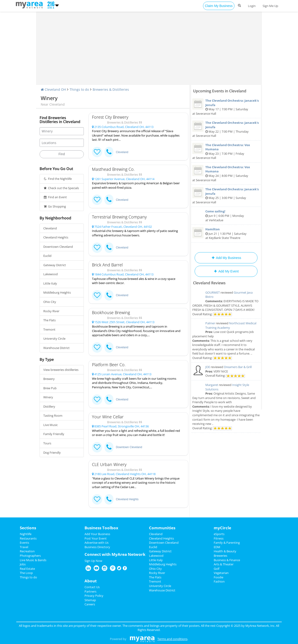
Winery (48, 397)
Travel (24, 547)
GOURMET (213, 292)
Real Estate (27, 569)
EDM (217, 547)
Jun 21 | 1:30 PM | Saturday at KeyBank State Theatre (226, 233)
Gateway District (55, 265)
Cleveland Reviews (209, 283)
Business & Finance (227, 560)
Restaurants (28, 538)
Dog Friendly (52, 453)
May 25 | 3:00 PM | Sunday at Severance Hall (226, 196)
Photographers (30, 556)
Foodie (218, 577)
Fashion (219, 581)
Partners (90, 591)
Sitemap (90, 600)
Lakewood (51, 274)
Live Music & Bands (33, 560)
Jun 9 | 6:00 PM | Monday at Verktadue (226, 216)
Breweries (220, 556)
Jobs (23, 564)
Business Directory (97, 547)
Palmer (210, 323)
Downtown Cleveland (58, 247)
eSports (219, 534)
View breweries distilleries (61, 370)
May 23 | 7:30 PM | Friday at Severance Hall (226, 151)
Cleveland (50, 228)
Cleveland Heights (56, 237)
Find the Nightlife (58, 179)
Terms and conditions (172, 639)
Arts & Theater (224, 564)
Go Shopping (55, 206)
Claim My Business (219, 6)
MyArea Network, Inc (260, 626)
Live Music (51, 425)
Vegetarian (221, 573)
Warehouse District (56, 348)
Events (24, 543)
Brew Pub (50, 388)
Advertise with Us (97, 543)
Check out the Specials (61, 188)
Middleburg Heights (57, 292)
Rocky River (51, 311)
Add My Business (226, 258)
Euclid (47, 256)
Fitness (219, 538)
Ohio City (50, 302)
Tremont (49, 329)
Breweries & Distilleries (111, 89)
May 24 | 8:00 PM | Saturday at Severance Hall (226, 174)
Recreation (27, 551)
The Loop (26, 573)
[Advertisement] (149, 50)
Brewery (49, 379)
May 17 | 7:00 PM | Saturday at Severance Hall (226, 107)
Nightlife (26, 534)
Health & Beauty (225, 551)
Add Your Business (97, 534)
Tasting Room (53, 416)
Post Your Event (96, 538)
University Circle (54, 339)
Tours (47, 443)
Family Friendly (54, 434)
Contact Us (92, 587)
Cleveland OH (53, 89)
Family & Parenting (227, 543)
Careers (90, 604)
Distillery (49, 406)
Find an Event (55, 197)
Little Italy (50, 283)
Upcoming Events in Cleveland (220, 91)
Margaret (212, 385)
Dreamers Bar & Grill (238, 367)
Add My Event (226, 271)
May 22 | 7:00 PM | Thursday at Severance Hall (226, 129)
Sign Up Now (93, 561)
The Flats (49, 320)
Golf (217, 569)
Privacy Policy (94, 596)
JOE (208, 367)
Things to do (79, 89)
